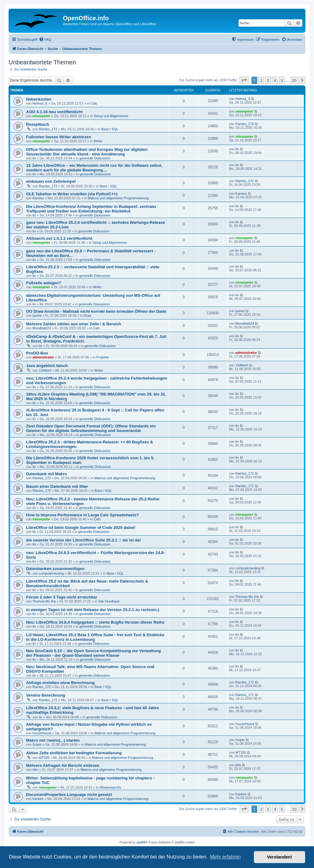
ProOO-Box (37, 353)
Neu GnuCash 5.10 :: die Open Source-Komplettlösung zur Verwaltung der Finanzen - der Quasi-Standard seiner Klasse (94, 653)
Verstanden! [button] (280, 857)
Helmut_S (40, 103)
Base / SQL (110, 129)
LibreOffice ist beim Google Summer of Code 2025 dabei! (81, 528)
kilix (35, 770)
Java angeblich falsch (47, 366)
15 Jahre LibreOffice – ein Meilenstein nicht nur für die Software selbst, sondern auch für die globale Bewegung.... (94, 168)
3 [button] (268, 80)
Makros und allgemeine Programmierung (118, 198)
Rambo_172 (48, 129)
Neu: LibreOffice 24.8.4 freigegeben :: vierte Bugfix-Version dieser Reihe (95, 622)
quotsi (37, 315)
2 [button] (261, 80)
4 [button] (275, 80)
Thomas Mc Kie (44, 601)
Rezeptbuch (38, 124)
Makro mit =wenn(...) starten (53, 740)
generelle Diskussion (95, 158)
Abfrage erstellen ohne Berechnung (60, 683)
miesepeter (41, 116)
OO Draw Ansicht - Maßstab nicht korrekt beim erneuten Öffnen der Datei (96, 311)
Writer (98, 141)
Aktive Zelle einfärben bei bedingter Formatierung (74, 753)
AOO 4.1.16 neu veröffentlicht (54, 112)
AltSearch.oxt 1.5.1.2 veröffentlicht (59, 238)
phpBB (141, 842)
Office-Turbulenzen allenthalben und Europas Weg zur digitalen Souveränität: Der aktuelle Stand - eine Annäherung (87, 152)
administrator (43, 357)
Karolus (38, 198)
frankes (38, 799)
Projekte (102, 357)
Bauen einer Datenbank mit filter (57, 486)
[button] (244, 80)
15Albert (45, 370)
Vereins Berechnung (46, 695)
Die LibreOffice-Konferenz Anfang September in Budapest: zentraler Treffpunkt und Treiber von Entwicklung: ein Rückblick (91, 209)
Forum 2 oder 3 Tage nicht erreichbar (62, 597)
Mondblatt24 (42, 328)
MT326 (44, 758)
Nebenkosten (39, 99)
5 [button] (282, 80)
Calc (94, 103)
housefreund (42, 733)
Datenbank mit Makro (46, 474)
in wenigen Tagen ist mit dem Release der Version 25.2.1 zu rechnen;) (93, 610)
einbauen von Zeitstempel (51, 181)
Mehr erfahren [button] (225, 857)
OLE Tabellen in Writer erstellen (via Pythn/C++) (72, 194)
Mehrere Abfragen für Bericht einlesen (63, 765)
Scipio (37, 744)
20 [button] (294, 80)
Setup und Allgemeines (111, 116)
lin (34, 158)
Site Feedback (109, 601)
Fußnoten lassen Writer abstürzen (59, 137)
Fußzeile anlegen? (44, 283)
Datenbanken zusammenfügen (55, 569)
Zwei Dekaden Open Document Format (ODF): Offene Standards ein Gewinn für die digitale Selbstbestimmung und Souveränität (91, 428)
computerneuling (51, 573)
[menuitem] (45, 40)
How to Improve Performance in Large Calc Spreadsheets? (82, 515)
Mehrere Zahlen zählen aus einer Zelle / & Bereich (74, 324)
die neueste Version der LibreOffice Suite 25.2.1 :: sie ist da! (84, 540)
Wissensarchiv (110, 787)
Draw (88, 315)
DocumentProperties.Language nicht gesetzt (69, 795)
